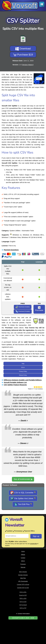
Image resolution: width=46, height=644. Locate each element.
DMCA (23, 561)
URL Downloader (23, 581)
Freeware (23, 564)
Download (23, 49)
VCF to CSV (23, 602)
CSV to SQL (23, 592)
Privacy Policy (23, 371)
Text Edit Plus (23, 504)
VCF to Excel (23, 605)
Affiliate (23, 555)
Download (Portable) (23, 311)
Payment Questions (11, 250)
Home (23, 551)
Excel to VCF (23, 595)
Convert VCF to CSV (23, 588)
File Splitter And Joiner (23, 499)
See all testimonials (23, 479)
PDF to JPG (23, 598)
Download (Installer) (23, 307)
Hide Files (23, 578)
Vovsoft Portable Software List (15, 382)
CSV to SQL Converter (23, 493)
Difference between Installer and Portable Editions (23, 380)
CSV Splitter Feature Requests (15, 385)
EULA (23, 367)
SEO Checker (23, 572)
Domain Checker (23, 575)
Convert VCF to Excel (23, 584)
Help (23, 364)
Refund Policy (23, 375)
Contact (23, 558)
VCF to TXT (23, 608)
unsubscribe (33, 544)
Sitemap (23, 567)
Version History (28, 65)
